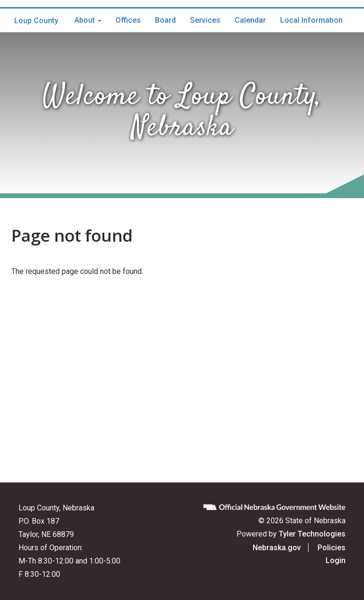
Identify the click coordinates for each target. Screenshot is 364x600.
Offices (128, 20)
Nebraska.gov (277, 548)
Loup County (36, 21)
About (88, 20)
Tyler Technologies (312, 534)
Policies (332, 548)
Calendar (250, 20)
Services (205, 20)
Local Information (311, 20)
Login (336, 560)
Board (165, 20)
